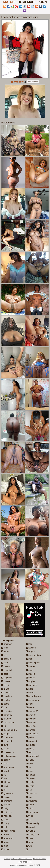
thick (29, 808)
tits (29, 820)
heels (5, 820)
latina (5, 850)
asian (5, 651)
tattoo (30, 805)
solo (29, 797)
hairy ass (7, 812)
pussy (30, 749)
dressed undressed (12, 752)
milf (29, 659)
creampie (7, 737)
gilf (4, 790)
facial (5, 771)
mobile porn (33, 663)
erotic (5, 764)
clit (4, 726)
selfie (30, 764)
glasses (6, 797)
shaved (31, 775)
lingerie (31, 651)
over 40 (31, 715)
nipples (31, 681)
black (5, 689)
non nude (32, 685)
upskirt (30, 827)
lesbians (31, 648)
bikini (5, 685)
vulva (30, 838)
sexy (29, 771)
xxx (29, 850)
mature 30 (32, 711)
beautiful (7, 670)
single (30, 782)
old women (32, 700)
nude (30, 689)
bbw (5, 663)
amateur (6, 644)
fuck (5, 786)
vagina (30, 831)
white (30, 842)
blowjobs (7, 696)
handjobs (7, 816)
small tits (31, 793)
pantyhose (32, 734)
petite (30, 737)
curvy (5, 749)
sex (29, 767)
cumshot (7, 741)
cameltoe (7, 715)
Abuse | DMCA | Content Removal (18, 859)
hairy (5, 808)
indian (5, 835)
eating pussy (9, 756)
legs (29, 644)
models (31, 666)
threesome (32, 812)
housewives (8, 831)
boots (5, 704)
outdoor (31, 708)
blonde (6, 693)
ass (4, 655)
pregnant (31, 741)
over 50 (31, 719)
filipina (6, 782)
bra (4, 708)
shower (31, 779)
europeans (8, 767)
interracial (7, 838)
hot (4, 827)
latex (5, 846)
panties (31, 730)
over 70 (31, 726)
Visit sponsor (33, 82)
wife (29, 846)
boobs (5, 700)
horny (5, 823)
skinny (30, 786)
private (30, 745)
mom (30, 670)
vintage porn (33, 835)
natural (30, 678)
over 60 (31, 722)
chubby (6, 719)
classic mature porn (12, 722)
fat (4, 775)
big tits (6, 681)
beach (5, 666)
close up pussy (10, 730)
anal (5, 648)
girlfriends (7, 793)
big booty (7, 678)
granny (6, 805)
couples (6, 734)
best (5, 674)
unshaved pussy (35, 823)
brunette (6, 711)
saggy (30, 760)
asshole (6, 659)
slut (29, 790)
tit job (30, 816)
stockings (32, 801)
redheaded (32, 756)
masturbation (33, 655)
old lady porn (33, 696)
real (29, 752)
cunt (5, 745)
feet (4, 779)
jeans (5, 842)
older (30, 704)
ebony (5, 760)
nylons (30, 693)
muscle (31, 674)
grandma (7, 801)
